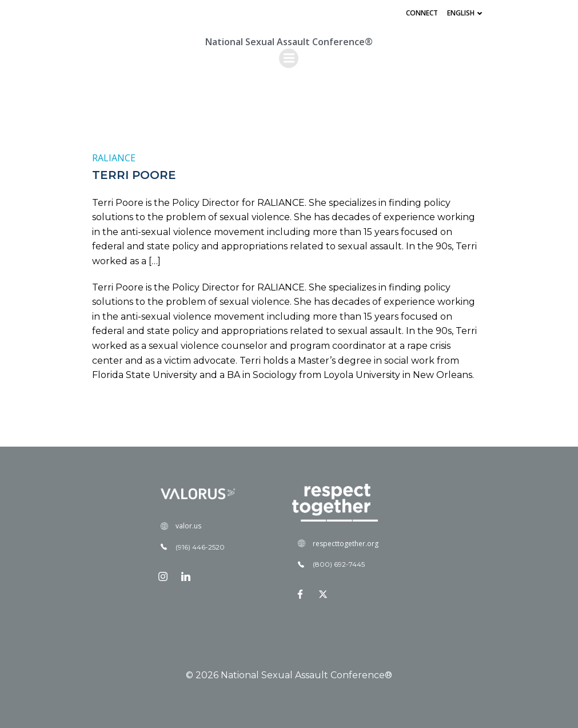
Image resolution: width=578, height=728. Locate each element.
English (466, 13)
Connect (422, 13)
